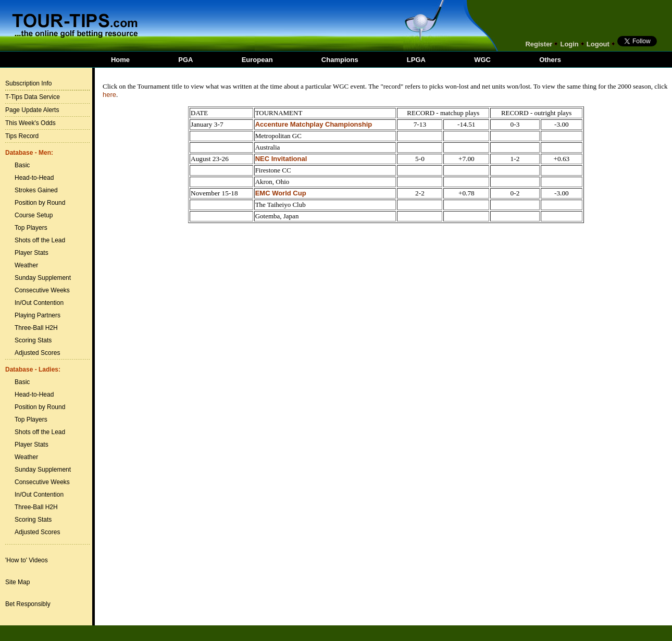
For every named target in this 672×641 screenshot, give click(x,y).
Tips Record (22, 136)
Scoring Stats (33, 340)
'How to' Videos (27, 560)
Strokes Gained (36, 190)
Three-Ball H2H (36, 328)
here (109, 95)
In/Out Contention (39, 303)
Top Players (31, 228)
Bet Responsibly (28, 604)
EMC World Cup (281, 193)
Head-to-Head (34, 178)
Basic (22, 165)
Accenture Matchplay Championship (314, 124)
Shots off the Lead (40, 240)
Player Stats (32, 253)
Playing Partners (38, 315)
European (257, 60)
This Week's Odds (30, 123)
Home (120, 60)
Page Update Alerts (32, 110)
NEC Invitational (281, 159)
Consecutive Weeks (42, 290)
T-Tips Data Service (33, 97)
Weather (26, 265)
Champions (340, 60)
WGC (482, 60)
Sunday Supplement (43, 278)
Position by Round (40, 203)
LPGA (416, 60)
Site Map (17, 582)
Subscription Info (28, 83)
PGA (185, 60)
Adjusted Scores (37, 353)
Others (550, 60)
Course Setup (34, 215)
